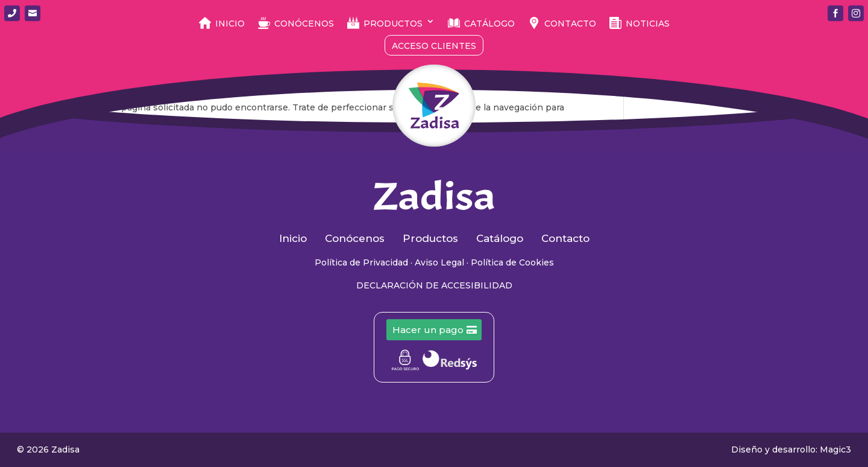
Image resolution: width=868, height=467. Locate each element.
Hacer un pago (428, 330)
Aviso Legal (439, 262)
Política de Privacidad (361, 262)
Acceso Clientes (434, 46)
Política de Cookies (512, 262)
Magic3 (835, 450)
